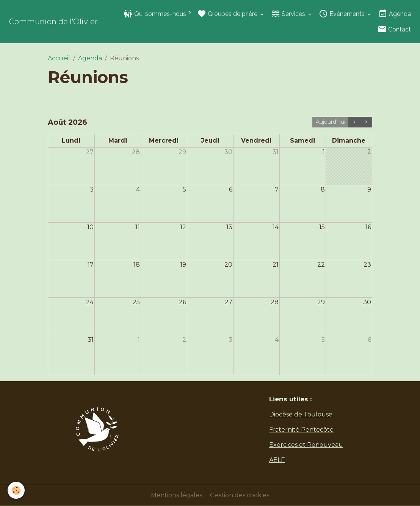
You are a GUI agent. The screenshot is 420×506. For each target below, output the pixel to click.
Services (289, 14)
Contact (394, 29)
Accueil (59, 58)
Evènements (342, 14)
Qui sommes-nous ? (157, 14)
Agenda (395, 14)
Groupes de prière (228, 14)
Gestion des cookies (240, 495)
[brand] (53, 22)
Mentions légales (176, 495)
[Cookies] (16, 490)
